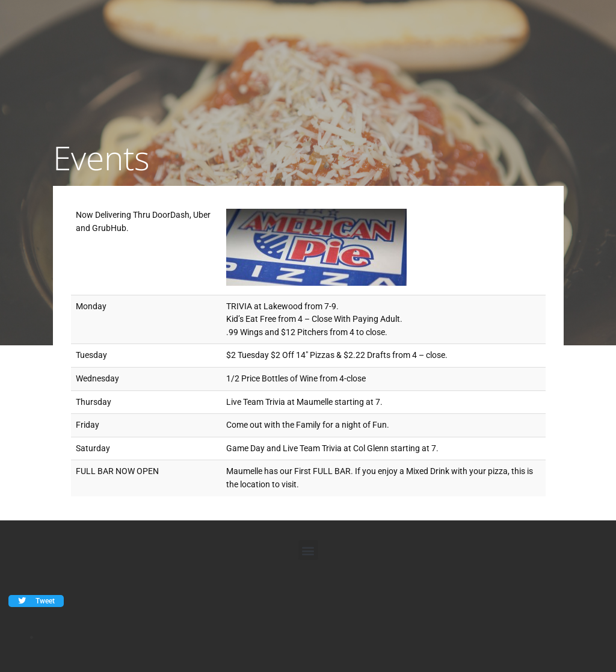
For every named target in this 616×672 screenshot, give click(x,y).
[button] (308, 550)
